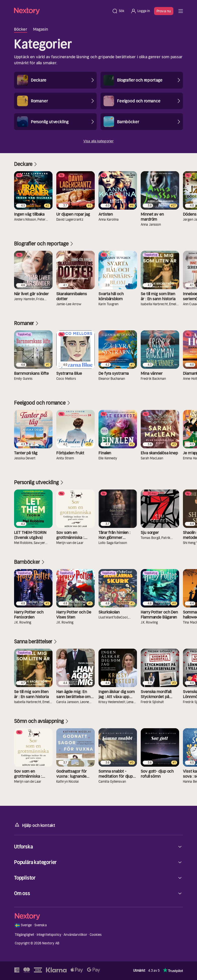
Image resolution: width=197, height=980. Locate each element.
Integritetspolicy (49, 935)
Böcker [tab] (21, 29)
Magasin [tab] (41, 29)
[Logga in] (140, 11)
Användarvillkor (75, 935)
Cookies (96, 935)
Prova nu (164, 11)
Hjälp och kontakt (35, 825)
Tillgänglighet (25, 935)
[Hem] (61, 11)
